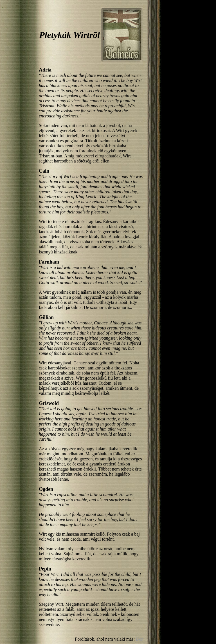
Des (139, 639)
